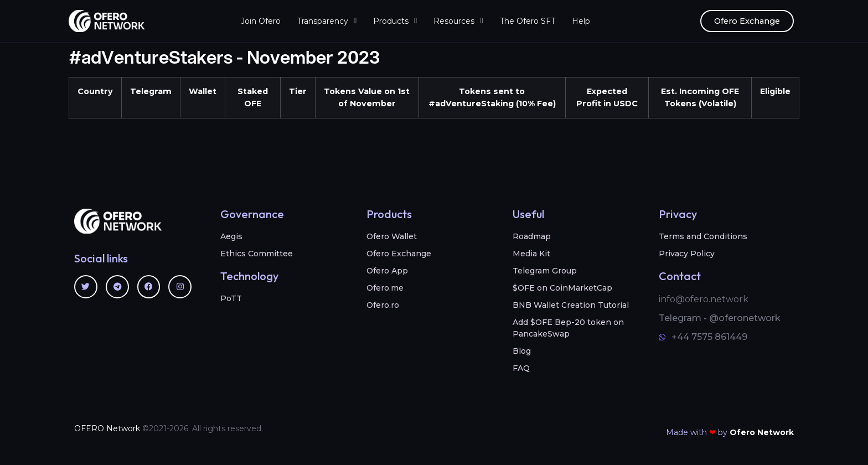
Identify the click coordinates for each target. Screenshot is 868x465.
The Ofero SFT (528, 21)
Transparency (327, 21)
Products (395, 21)
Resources (458, 21)
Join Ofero (261, 21)
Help (581, 21)
